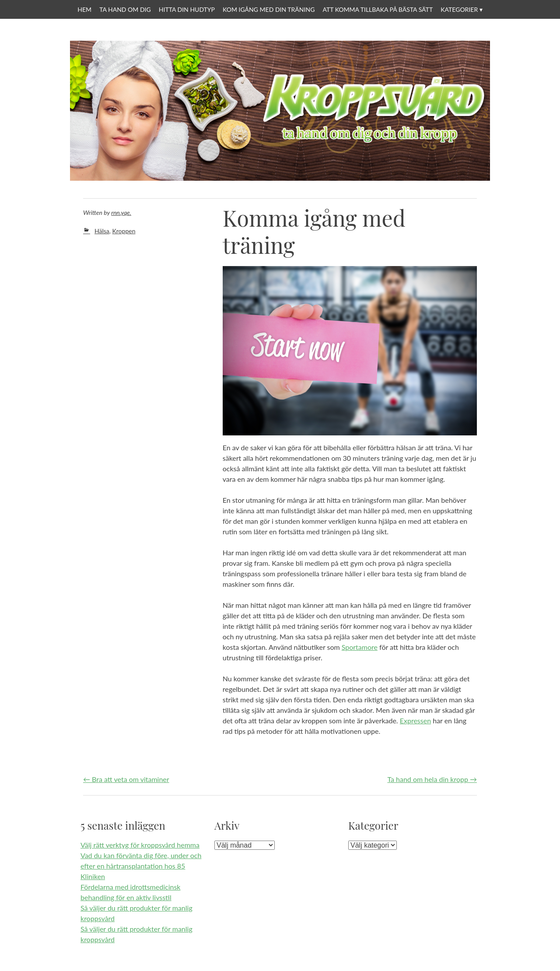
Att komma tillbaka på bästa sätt (378, 9)
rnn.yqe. (121, 212)
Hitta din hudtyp (187, 9)
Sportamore (360, 647)
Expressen (415, 720)
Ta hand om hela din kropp (432, 779)
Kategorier (459, 9)
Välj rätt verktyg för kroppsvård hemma (140, 845)
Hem (84, 9)
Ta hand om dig (125, 9)
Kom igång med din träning (269, 9)
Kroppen (124, 231)
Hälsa (102, 231)
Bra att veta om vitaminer (126, 779)
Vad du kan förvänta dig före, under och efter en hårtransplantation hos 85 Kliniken (141, 866)
